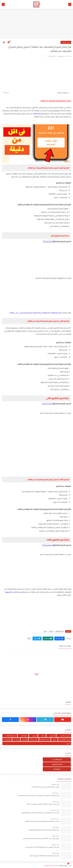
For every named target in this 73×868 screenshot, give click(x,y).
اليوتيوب (24, 740)
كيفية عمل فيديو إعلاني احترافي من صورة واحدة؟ (45, 787)
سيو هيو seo (57, 769)
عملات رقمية (34, 740)
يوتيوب (54, 740)
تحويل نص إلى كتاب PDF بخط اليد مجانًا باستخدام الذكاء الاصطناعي (41, 839)
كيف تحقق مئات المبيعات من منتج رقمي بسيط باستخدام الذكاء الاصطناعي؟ (38, 796)
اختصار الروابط (45, 740)
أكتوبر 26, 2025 (55, 785)
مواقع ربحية (7, 740)
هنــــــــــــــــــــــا (49, 404)
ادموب (68, 743)
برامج (45, 631)
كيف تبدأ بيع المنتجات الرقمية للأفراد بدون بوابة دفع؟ (45, 856)
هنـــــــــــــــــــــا (49, 545)
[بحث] (3, 4)
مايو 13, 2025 (56, 802)
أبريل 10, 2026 (56, 845)
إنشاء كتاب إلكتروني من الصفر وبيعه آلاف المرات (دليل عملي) (42, 847)
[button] (59, 638)
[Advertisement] (36, 24)
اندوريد (51, 631)
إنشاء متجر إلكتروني (57, 764)
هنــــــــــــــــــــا (49, 241)
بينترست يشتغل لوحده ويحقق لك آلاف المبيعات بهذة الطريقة (42, 821)
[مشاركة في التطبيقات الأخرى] (29, 638)
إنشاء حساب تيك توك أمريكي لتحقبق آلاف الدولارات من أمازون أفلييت (40, 813)
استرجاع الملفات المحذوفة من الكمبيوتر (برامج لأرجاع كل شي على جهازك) (36, 313)
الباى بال (16, 740)
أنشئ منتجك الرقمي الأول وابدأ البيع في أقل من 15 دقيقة (43, 804)
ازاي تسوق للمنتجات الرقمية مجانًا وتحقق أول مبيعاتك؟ (44, 830)
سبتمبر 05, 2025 (55, 819)
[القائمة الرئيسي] (70, 4)
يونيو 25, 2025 (56, 853)
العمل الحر (24, 736)
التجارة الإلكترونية (65, 740)
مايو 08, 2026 (56, 828)
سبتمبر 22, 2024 (55, 810)
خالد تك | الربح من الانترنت (51, 866)
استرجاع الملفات (66, 42)
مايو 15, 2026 (56, 793)
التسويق (8, 592)
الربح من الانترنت (18, 592)
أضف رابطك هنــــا (57, 760)
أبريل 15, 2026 (56, 836)
